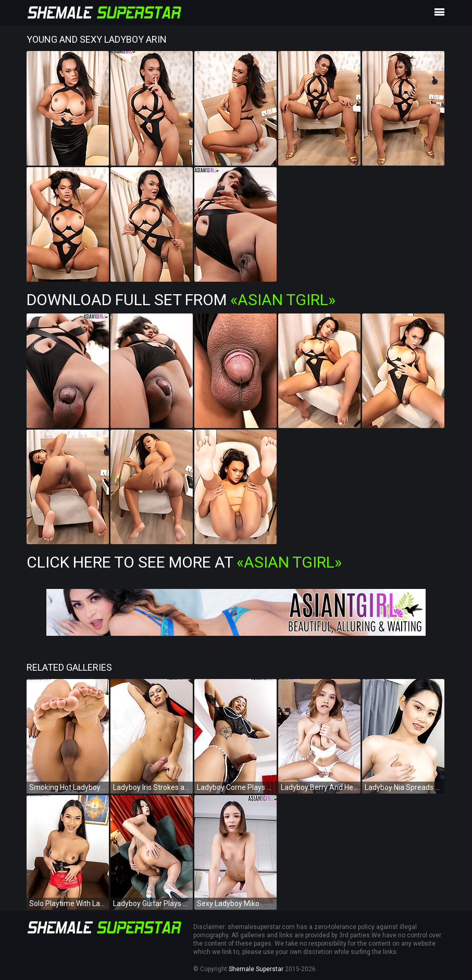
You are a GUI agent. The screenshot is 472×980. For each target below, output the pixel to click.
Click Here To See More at (184, 562)
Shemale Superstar (256, 969)
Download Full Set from (181, 300)
